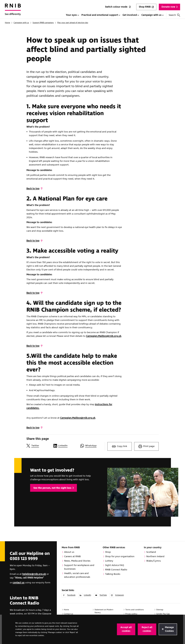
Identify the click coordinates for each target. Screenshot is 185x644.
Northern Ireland (155, 556)
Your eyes (72, 15)
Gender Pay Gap (163, 614)
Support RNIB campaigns (43, 23)
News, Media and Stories (77, 561)
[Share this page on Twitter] (39, 446)
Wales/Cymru (154, 561)
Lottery (109, 561)
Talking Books (113, 574)
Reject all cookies (147, 629)
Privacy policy (131, 614)
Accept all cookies (126, 629)
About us (69, 552)
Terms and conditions (135, 610)
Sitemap (160, 610)
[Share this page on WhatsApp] (93, 446)
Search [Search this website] (174, 15)
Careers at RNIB (72, 556)
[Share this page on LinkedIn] (66, 446)
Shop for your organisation (120, 556)
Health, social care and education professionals (77, 575)
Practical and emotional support (101, 15)
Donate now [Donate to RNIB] (169, 7)
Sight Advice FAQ (115, 565)
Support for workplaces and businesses (79, 567)
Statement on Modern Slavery (104, 611)
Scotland (151, 552)
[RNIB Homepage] (13, 11)
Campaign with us (152, 15)
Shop (108, 552)
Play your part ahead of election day (73, 23)
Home (7, 23)
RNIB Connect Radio (116, 570)
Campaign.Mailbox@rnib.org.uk (104, 336)
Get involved (131, 15)
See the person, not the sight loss (54, 488)
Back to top (33, 189)
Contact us (68, 614)
